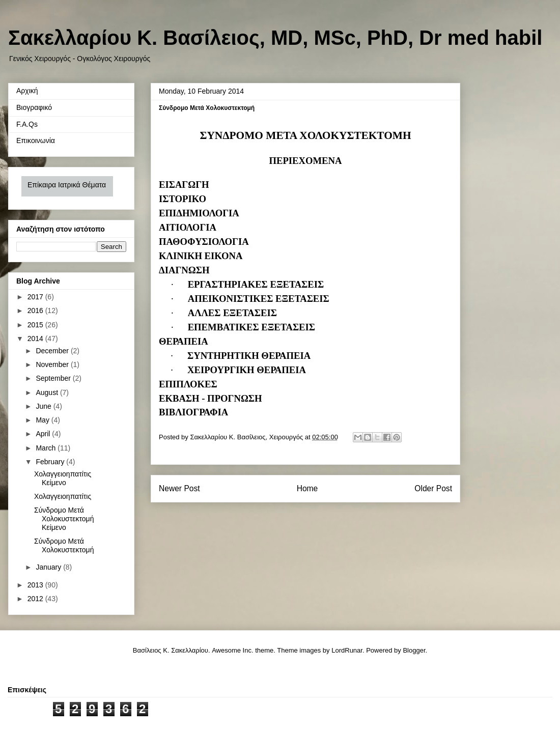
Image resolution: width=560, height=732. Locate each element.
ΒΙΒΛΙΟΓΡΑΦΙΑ (193, 412)
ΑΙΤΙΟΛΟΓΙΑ (188, 227)
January (49, 567)
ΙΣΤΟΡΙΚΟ (183, 199)
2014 (36, 339)
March (47, 448)
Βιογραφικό (34, 107)
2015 (36, 325)
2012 (36, 599)
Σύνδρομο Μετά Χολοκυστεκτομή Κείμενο (64, 519)
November (53, 364)
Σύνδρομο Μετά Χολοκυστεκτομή (64, 545)
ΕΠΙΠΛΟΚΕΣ (188, 384)
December (53, 351)
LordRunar (347, 650)
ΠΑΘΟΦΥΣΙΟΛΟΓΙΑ (204, 242)
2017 (36, 297)
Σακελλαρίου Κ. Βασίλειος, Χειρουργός (247, 437)
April (44, 434)
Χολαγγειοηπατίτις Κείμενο (63, 478)
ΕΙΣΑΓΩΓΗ (184, 185)
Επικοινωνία (36, 140)
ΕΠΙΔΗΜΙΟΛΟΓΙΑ (199, 213)
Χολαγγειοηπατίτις (63, 496)
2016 (36, 311)
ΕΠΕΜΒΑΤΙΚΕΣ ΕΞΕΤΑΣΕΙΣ (251, 327)
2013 (36, 585)
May (43, 420)
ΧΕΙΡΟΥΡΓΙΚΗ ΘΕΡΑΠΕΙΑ (247, 370)
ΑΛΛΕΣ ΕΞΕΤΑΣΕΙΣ (232, 313)
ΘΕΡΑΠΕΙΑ (184, 341)
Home (307, 488)
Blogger (414, 650)
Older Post (433, 488)
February (51, 462)
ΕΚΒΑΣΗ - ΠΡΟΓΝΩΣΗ (211, 398)
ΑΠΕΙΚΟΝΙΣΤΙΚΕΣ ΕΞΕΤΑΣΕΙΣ (259, 299)
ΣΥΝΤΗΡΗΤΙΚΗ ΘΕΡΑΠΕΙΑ (249, 356)
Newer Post (179, 488)
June (44, 406)
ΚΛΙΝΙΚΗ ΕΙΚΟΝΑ (201, 256)
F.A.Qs (27, 124)
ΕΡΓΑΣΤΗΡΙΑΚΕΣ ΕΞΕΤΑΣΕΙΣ (256, 284)
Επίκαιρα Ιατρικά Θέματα (67, 185)
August (48, 392)
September (54, 378)
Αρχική (27, 91)
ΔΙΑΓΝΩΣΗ (184, 270)
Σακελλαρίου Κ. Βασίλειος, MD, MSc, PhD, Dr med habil (275, 38)
